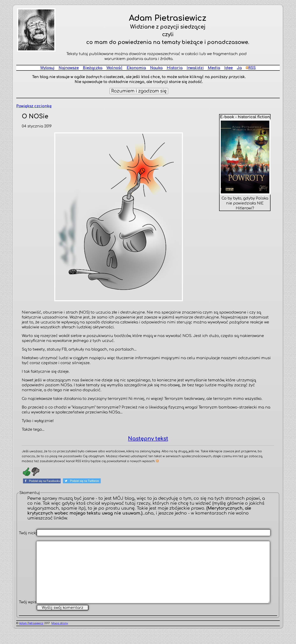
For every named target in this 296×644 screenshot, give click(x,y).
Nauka (156, 68)
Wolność (114, 68)
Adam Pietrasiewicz (31, 637)
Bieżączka (93, 68)
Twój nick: (28, 533)
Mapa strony (60, 637)
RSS (251, 68)
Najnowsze (69, 68)
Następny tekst (148, 439)
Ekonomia (136, 68)
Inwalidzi (195, 68)
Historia (175, 68)
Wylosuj (47, 68)
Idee (228, 68)
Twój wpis (28, 616)
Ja (239, 68)
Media (214, 68)
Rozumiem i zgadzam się (139, 91)
